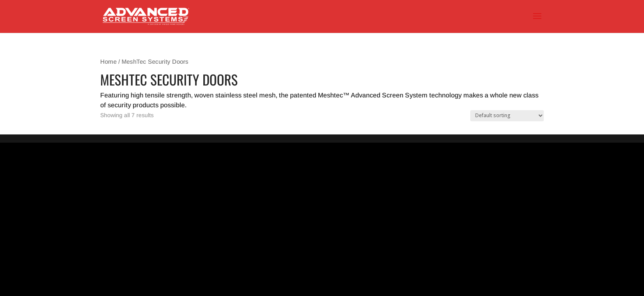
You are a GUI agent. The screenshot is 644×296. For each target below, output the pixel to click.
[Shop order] (507, 116)
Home (108, 62)
